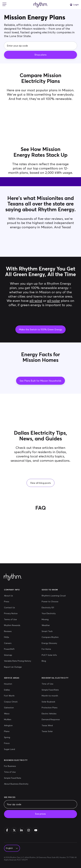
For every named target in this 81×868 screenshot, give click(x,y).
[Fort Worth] (11, 696)
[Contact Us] (18, 608)
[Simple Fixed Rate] (51, 690)
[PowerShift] (18, 649)
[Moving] (54, 620)
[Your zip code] (41, 804)
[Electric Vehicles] (51, 714)
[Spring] (11, 737)
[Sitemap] (18, 655)
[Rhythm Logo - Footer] (13, 577)
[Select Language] (11, 848)
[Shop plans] (41, 55)
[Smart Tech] (54, 631)
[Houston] (11, 684)
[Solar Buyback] (51, 702)
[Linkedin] (21, 830)
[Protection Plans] (51, 708)
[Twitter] (14, 830)
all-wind (36, 301)
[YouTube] (36, 830)
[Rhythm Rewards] (18, 625)
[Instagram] (29, 830)
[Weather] (54, 625)
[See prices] (41, 814)
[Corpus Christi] (11, 702)
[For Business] (16, 766)
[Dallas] (11, 690)
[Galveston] (11, 708)
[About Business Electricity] (16, 784)
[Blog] (54, 661)
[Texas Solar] (51, 731)
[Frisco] (11, 743)
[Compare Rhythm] (54, 637)
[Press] (18, 602)
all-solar (53, 301)
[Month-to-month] (51, 696)
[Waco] (11, 714)
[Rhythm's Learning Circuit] (54, 596)
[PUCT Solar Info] (54, 655)
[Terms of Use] (18, 620)
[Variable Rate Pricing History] (18, 661)
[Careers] (18, 643)
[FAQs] (18, 637)
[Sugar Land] (11, 749)
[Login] (74, 5)
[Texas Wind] (51, 726)
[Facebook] (7, 830)
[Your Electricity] (54, 614)
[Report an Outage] (18, 667)
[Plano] (11, 731)
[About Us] (18, 596)
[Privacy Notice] (18, 614)
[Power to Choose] (54, 602)
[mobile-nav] (4, 5)
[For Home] (54, 649)
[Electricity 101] (54, 608)
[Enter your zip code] (41, 46)
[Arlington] (11, 726)
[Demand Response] (51, 720)
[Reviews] (18, 631)
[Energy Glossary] (54, 643)
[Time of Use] (51, 684)
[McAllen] (11, 720)
